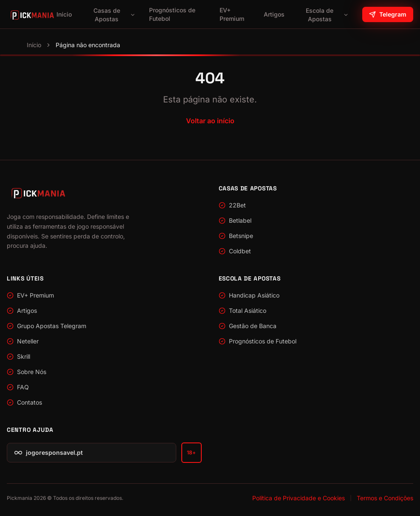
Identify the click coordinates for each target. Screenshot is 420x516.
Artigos (274, 14)
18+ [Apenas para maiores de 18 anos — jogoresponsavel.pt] (191, 452)
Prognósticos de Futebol (172, 14)
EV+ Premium (232, 14)
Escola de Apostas (327, 15)
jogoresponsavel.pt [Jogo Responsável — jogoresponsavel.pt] (48, 453)
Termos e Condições (385, 498)
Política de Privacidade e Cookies (299, 498)
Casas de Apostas (114, 15)
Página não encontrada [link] (88, 45)
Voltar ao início (210, 121)
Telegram (388, 14)
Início (64, 14)
